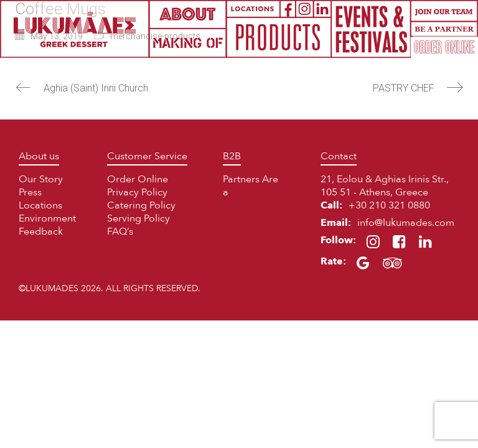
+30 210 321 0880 (389, 205)
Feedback (41, 231)
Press (30, 192)
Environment (47, 218)
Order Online (138, 179)
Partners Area (251, 186)
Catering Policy (141, 205)
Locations (40, 205)
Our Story (41, 179)
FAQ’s (120, 231)
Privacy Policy (137, 192)
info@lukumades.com (406, 223)
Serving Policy (138, 218)
